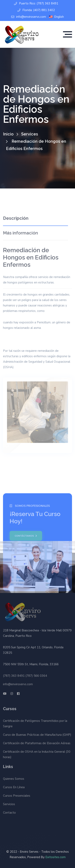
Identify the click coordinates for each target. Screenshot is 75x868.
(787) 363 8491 (14, 675)
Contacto (9, 812)
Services (30, 134)
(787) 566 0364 (36, 675)
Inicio (8, 134)
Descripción (16, 217)
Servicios (9, 803)
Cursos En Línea (14, 786)
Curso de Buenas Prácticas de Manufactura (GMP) (37, 736)
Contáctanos (25, 536)
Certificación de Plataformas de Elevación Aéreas (37, 744)
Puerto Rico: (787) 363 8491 (36, 4)
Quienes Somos (14, 778)
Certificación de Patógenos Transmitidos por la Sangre (35, 724)
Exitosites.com (55, 857)
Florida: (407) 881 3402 (36, 10)
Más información (20, 232)
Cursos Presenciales (17, 795)
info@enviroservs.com (29, 17)
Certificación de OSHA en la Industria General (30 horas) (37, 755)
